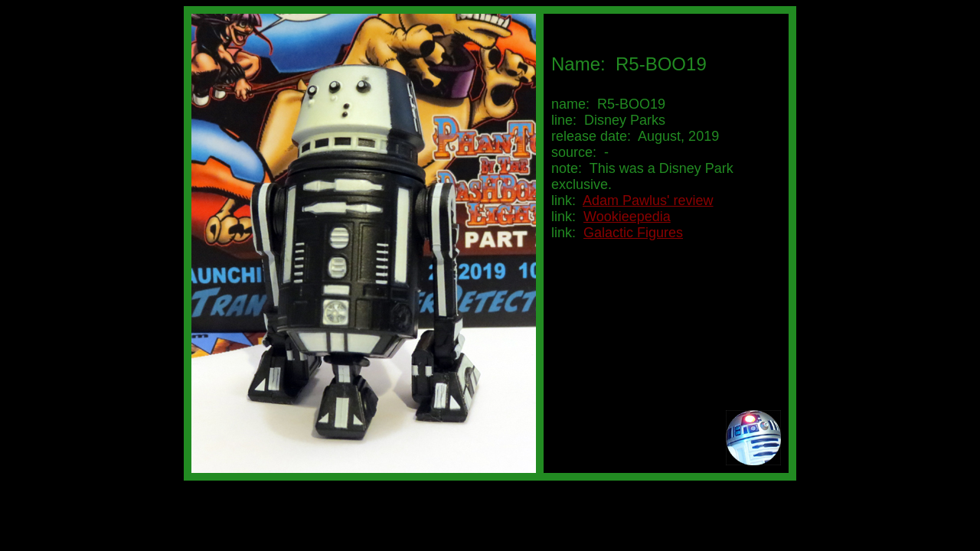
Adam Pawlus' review (648, 201)
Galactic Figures (633, 233)
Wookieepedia (627, 217)
